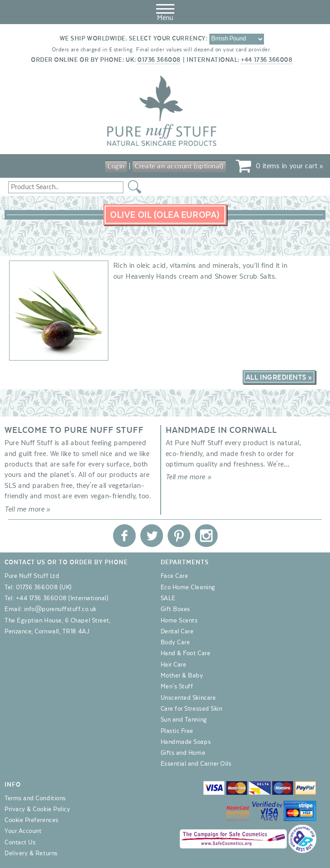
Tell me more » (28, 509)
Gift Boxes (175, 609)
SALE (168, 598)
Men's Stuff (177, 687)
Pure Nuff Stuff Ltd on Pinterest (179, 536)
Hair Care (174, 665)
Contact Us (20, 843)
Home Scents (179, 621)
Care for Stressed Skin (192, 709)
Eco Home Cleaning (188, 587)
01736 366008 (159, 60)
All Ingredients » (279, 377)
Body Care (175, 642)
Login (116, 166)
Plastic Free (177, 731)
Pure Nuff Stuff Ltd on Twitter (152, 536)
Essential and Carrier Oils (196, 764)
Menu (165, 11)
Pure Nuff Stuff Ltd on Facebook (124, 536)
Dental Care (177, 632)
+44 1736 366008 (267, 60)
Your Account (23, 831)
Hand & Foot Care (186, 653)
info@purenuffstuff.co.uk (60, 609)
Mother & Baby (182, 676)
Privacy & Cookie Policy (37, 809)
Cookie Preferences (32, 820)
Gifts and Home (183, 753)
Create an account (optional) (179, 166)
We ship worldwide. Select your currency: (134, 39)
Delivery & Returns (31, 853)
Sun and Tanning (184, 720)
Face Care (175, 576)
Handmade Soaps (186, 742)
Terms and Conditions (35, 798)
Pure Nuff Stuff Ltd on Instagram (206, 536)
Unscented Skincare (188, 698)
